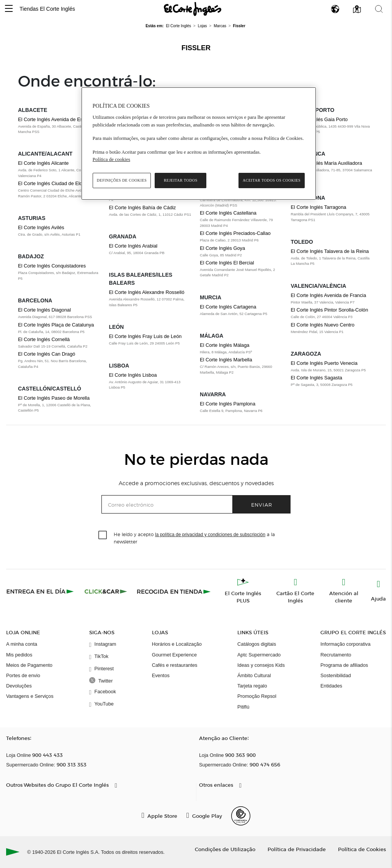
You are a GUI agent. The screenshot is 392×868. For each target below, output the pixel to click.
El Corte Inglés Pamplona (228, 404)
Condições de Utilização (225, 849)
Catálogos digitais (257, 644)
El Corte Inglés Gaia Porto (319, 119)
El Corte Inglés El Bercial (227, 263)
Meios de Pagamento (29, 665)
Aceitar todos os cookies (272, 180)
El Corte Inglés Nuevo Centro (323, 325)
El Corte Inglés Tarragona (319, 207)
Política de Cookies (362, 849)
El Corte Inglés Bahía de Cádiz (143, 208)
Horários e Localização (177, 644)
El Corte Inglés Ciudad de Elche (53, 183)
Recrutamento (336, 655)
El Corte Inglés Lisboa (133, 375)
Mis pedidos (19, 655)
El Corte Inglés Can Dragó (47, 354)
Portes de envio (23, 675)
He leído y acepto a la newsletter (194, 538)
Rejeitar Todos (181, 180)
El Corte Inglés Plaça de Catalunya (56, 325)
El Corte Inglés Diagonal (44, 310)
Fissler (196, 48)
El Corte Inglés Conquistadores (52, 266)
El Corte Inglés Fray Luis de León (145, 336)
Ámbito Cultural (254, 675)
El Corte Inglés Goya (222, 248)
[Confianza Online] (241, 816)
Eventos (161, 675)
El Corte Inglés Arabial (133, 246)
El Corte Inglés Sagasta (317, 378)
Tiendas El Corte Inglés (47, 9)
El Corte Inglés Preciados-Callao (235, 233)
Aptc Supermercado (259, 655)
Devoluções (19, 686)
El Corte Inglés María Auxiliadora (327, 163)
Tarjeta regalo (252, 686)
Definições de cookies (122, 180)
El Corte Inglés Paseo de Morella (54, 398)
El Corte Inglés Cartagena (228, 307)
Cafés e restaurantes (175, 665)
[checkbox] (103, 535)
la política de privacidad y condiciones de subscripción (210, 535)
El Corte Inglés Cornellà (44, 339)
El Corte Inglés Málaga (225, 345)
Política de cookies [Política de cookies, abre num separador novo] (111, 159)
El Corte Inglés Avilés (41, 227)
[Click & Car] (106, 591)
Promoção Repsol (257, 696)
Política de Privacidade (297, 849)
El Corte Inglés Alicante (43, 163)
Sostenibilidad (336, 675)
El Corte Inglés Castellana (228, 213)
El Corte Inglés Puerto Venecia (324, 363)
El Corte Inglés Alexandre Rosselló (147, 292)
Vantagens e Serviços (30, 696)
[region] (199, 144)
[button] (9, 9)
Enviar (262, 505)
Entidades (331, 686)
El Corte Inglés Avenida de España (56, 119)
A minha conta (22, 644)
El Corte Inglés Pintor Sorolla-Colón (330, 310)
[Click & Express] (41, 591)
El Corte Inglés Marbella (226, 360)
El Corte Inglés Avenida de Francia (329, 295)
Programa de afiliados (344, 665)
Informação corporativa (345, 644)
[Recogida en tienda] (174, 591)
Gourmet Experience (174, 655)
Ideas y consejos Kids (261, 665)
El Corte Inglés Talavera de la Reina (330, 251)
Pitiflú (243, 707)
